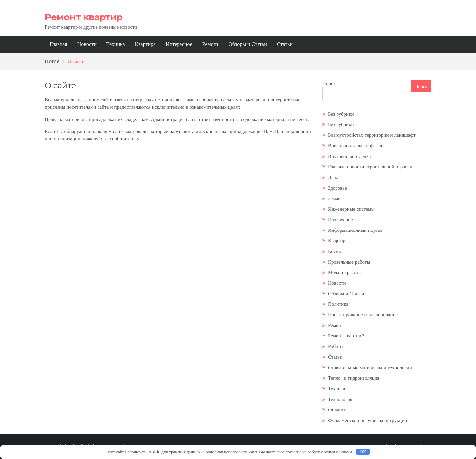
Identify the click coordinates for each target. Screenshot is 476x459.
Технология (340, 399)
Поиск (329, 83)
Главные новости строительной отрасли (370, 167)
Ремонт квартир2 (346, 336)
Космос (336, 251)
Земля (334, 198)
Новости (87, 44)
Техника (116, 44)
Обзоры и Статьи (248, 44)
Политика (338, 304)
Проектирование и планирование (363, 315)
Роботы (336, 346)
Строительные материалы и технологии (370, 368)
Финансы (338, 410)
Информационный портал (355, 230)
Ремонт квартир (83, 17)
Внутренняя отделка (349, 156)
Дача (333, 177)
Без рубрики (341, 114)
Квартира (145, 44)
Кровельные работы (349, 262)
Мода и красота (344, 272)
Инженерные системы (351, 209)
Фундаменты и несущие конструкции (367, 420)
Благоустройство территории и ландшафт (372, 135)
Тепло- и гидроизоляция (354, 378)
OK (363, 452)
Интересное (179, 44)
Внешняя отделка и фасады (357, 146)
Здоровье (337, 188)
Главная (59, 44)
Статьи (285, 44)
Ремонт (210, 44)
